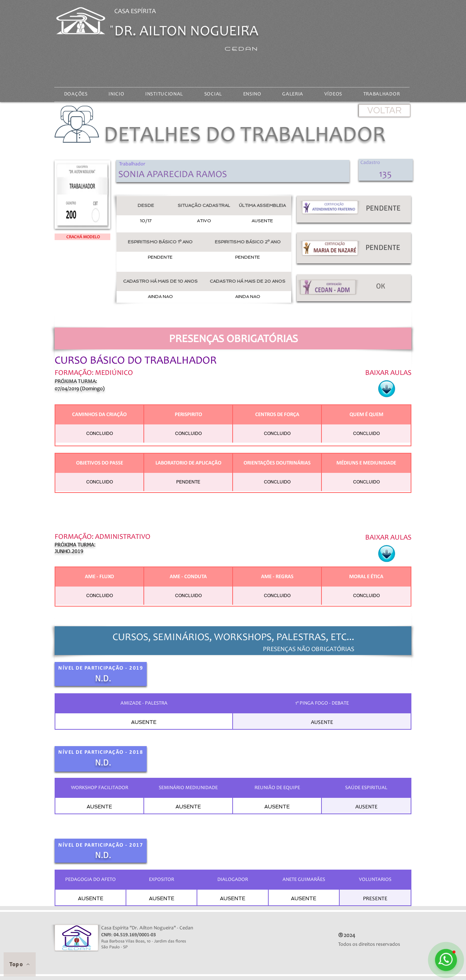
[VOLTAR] (384, 111)
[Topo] (20, 964)
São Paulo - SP (118, 947)
